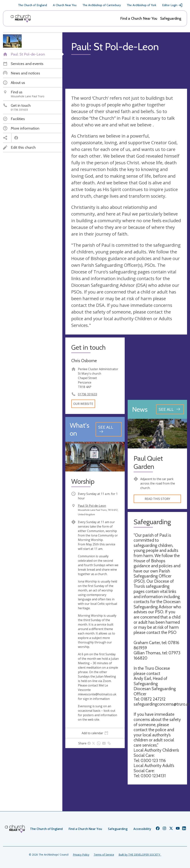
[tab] (95, 733)
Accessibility (142, 829)
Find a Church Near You (139, 18)
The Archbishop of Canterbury (102, 5)
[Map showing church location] (157, 367)
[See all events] (109, 429)
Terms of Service (104, 855)
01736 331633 (87, 394)
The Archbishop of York (141, 5)
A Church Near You (65, 5)
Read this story (157, 499)
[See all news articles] (170, 409)
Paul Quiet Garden (148, 462)
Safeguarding (171, 18)
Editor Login (172, 5)
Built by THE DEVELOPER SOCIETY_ (140, 855)
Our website (83, 404)
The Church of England (32, 5)
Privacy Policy (81, 855)
